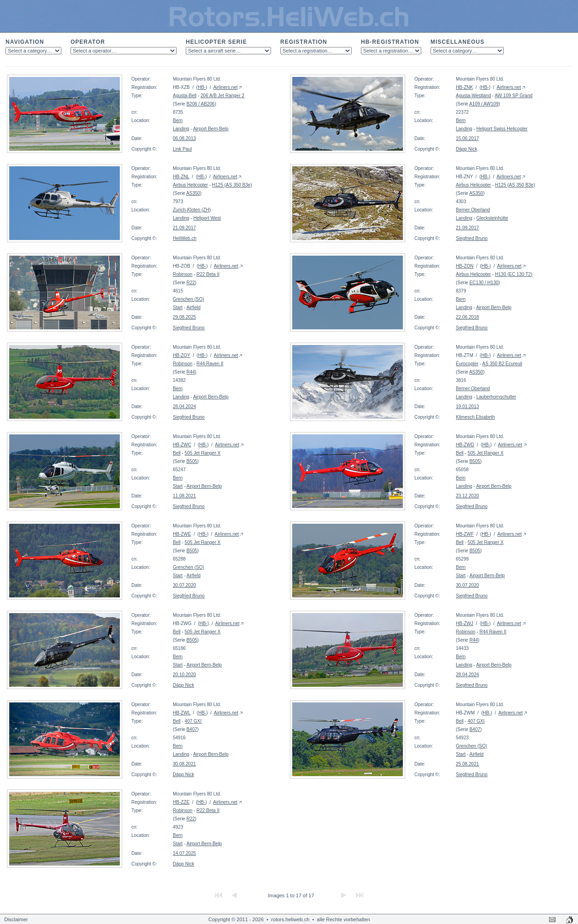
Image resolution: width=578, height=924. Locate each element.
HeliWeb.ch (185, 238)
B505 (192, 461)
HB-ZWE (182, 534)
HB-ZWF (465, 534)
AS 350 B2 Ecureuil (502, 364)
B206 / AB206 (200, 104)
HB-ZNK (464, 87)
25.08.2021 (467, 764)
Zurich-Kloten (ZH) (192, 210)
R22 (190, 283)
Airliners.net (226, 87)
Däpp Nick (466, 149)
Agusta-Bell (185, 96)
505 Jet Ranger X (203, 453)
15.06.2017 (467, 138)
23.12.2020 (467, 496)
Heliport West (207, 218)
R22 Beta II (208, 274)
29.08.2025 (184, 317)
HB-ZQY (182, 355)
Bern (178, 120)
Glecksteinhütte (492, 218)
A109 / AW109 (484, 104)
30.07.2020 (184, 585)
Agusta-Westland (473, 96)
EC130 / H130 (484, 283)
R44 (190, 372)
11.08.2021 (184, 496)
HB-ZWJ (465, 623)
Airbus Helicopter (190, 185)
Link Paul (182, 149)
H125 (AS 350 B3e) (232, 185)
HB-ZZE (181, 802)
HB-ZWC (182, 445)
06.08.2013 (184, 138)
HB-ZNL (181, 177)
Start (178, 307)
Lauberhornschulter (496, 397)
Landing (181, 129)
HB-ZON (465, 266)
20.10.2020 (184, 675)
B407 (192, 729)
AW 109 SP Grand (513, 96)
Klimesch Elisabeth (475, 417)
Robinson (183, 274)
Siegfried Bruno (472, 238)
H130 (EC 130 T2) (514, 274)
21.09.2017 (184, 228)
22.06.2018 (467, 317)
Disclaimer (16, 919)
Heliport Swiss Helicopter (502, 129)
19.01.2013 (467, 406)
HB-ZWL (182, 713)
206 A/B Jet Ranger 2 (222, 96)
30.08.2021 (184, 764)
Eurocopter (467, 364)
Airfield (193, 307)
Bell (177, 453)
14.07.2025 (184, 853)
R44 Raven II (210, 364)
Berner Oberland (473, 210)
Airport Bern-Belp (211, 129)
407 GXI (193, 721)
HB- (202, 87)
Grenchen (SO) (189, 299)
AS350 (193, 193)
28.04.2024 (184, 406)
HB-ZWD (465, 445)
